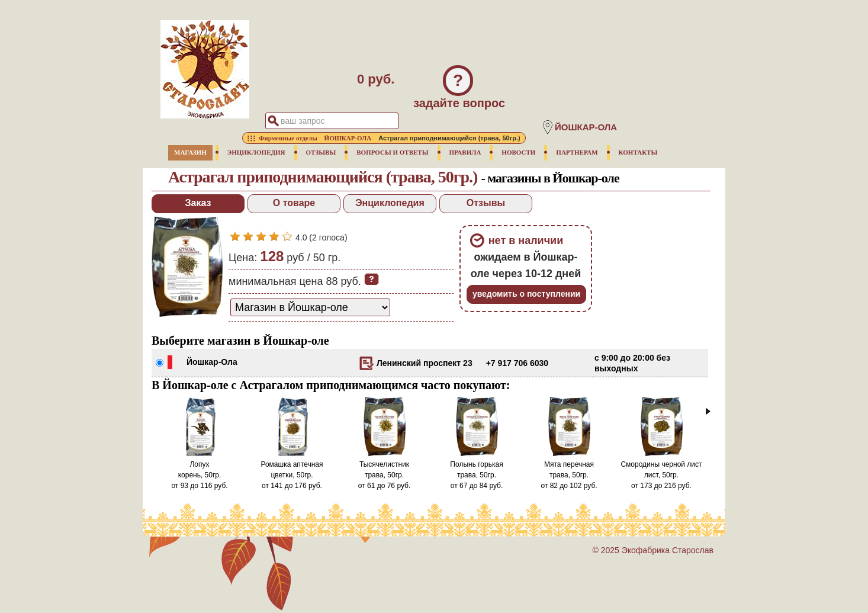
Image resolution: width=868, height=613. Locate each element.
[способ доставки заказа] (310, 307)
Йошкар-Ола (212, 362)
